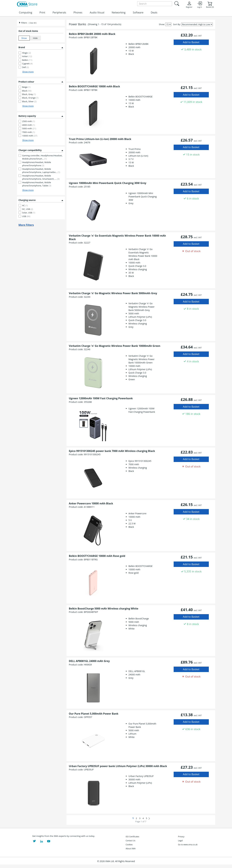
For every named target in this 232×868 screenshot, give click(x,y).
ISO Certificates (132, 837)
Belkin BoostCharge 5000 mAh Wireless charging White (104, 609)
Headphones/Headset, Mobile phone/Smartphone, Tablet (37, 184)
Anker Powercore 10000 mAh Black (91, 503)
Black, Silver (29, 101)
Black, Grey (29, 94)
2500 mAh (29, 121)
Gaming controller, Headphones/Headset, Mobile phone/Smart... (42, 157)
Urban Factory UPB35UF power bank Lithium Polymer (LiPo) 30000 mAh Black (118, 766)
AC (25, 205)
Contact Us (131, 841)
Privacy (181, 837)
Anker (27, 56)
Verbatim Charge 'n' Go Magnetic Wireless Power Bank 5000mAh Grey (113, 293)
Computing (26, 12)
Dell (26, 67)
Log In (200, 5)
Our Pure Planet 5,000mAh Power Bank (94, 714)
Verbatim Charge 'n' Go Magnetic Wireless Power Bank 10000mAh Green (115, 346)
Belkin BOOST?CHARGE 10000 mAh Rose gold (97, 556)
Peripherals (59, 12)
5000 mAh (29, 128)
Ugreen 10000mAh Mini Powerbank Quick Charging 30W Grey (108, 183)
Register (189, 5)
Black (27, 91)
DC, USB (28, 209)
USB (26, 216)
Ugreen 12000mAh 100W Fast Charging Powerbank (101, 398)
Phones (78, 12)
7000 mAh (29, 132)
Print (42, 12)
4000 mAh (29, 125)
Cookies (129, 845)
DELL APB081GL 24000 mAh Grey (89, 661)
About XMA (131, 849)
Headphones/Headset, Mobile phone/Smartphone (37, 164)
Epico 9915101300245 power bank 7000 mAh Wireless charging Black (112, 451)
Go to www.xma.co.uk (188, 845)
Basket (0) (210, 5)
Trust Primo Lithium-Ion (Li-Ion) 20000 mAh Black (100, 139)
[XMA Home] (27, 4)
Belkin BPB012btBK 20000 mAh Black (92, 34)
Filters (23, 23)
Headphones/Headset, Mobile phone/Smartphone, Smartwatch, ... (41, 177)
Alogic (27, 53)
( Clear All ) (33, 23)
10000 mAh (30, 136)
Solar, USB (29, 213)
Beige (26, 87)
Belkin (27, 60)
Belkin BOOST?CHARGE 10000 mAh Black (94, 86)
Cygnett (27, 64)
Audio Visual (97, 12)
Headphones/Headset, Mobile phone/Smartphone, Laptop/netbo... (41, 171)
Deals (154, 12)
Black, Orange (30, 98)
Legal (180, 841)
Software (138, 12)
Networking (118, 12)
